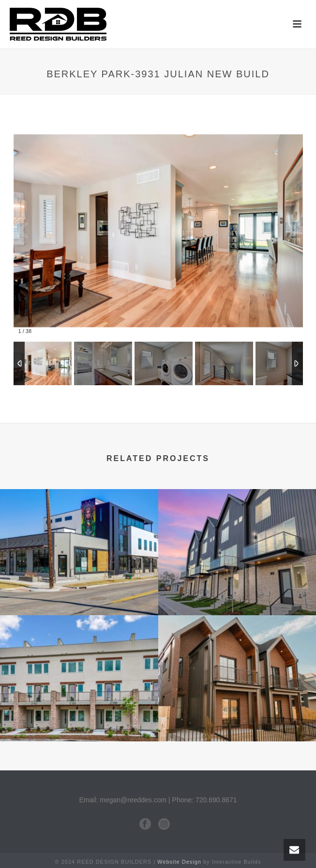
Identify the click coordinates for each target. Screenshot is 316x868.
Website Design (179, 862)
